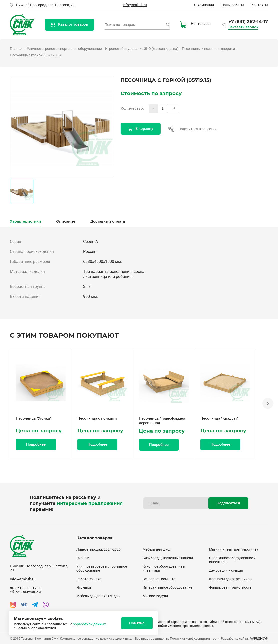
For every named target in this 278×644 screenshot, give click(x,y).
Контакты (260, 5)
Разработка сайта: (244, 638)
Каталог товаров (70, 24)
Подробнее (36, 444)
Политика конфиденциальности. (195, 638)
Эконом (83, 558)
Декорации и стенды (226, 570)
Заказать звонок (243, 27)
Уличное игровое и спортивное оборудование (64, 49)
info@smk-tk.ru (135, 5)
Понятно (137, 623)
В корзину (141, 129)
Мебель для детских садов (98, 596)
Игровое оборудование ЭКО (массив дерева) (142, 49)
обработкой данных (89, 624)
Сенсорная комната (159, 579)
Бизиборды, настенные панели (168, 558)
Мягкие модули (155, 596)
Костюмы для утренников (230, 579)
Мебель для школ (157, 549)
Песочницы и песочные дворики (208, 49)
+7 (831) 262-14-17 (248, 22)
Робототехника (89, 579)
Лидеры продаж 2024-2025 (99, 549)
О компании (204, 5)
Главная (17, 49)
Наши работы (233, 5)
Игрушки (84, 587)
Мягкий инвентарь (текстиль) (234, 549)
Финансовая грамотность (230, 587)
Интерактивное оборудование (167, 587)
